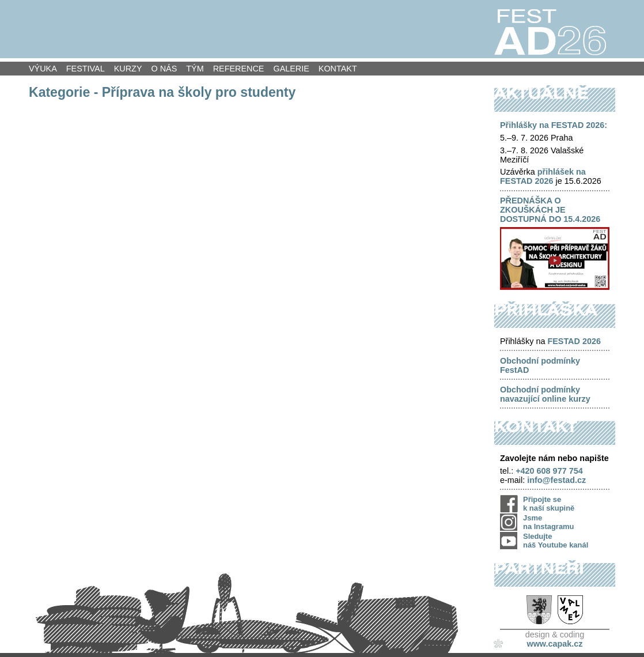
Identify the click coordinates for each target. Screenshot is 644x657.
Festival (86, 69)
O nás (164, 69)
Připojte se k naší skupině (549, 504)
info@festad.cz (556, 480)
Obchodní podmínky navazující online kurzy (545, 394)
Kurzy (128, 69)
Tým (195, 69)
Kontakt (338, 69)
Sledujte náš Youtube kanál (556, 541)
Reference (239, 69)
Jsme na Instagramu (549, 522)
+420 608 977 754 (549, 471)
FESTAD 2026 (574, 341)
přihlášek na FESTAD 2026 (543, 176)
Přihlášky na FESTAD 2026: (554, 125)
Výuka (43, 69)
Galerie (291, 69)
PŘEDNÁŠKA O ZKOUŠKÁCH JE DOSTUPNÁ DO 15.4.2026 (550, 210)
